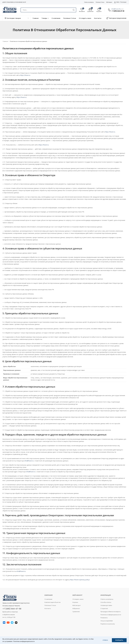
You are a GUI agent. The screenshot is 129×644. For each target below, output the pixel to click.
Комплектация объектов (52, 602)
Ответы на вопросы (89, 2)
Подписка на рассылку (108, 624)
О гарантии (104, 608)
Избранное (76, 608)
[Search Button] (74, 10)
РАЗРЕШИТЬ (119, 640)
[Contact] (110, 10)
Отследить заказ (85, 18)
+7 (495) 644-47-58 (118, 11)
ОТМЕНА (105, 640)
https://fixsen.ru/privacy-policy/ (80, 580)
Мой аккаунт (109, 2)
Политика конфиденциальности (24, 641)
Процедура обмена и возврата (110, 612)
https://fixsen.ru (25, 75)
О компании (56, 18)
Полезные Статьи (100, 2)
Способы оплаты (106, 602)
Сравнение (76, 612)
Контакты (98, 18)
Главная (36, 18)
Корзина (75, 602)
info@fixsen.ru (116, 9)
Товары (44, 18)
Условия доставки (106, 605)
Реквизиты (104, 618)
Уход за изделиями (107, 621)
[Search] (48, 10)
